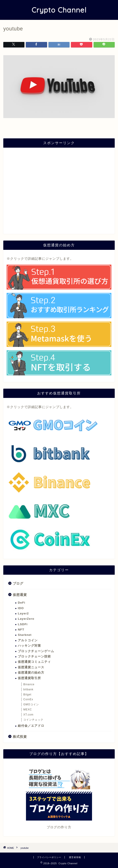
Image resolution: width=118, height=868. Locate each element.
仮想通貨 (20, 595)
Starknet (25, 635)
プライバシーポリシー (49, 857)
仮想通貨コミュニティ (34, 662)
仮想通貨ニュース (31, 667)
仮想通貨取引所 (29, 678)
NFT (21, 630)
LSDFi (23, 624)
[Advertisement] (59, 193)
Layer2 (23, 613)
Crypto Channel (59, 10)
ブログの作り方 (59, 827)
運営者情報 (75, 857)
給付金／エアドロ (31, 726)
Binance (29, 684)
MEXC (28, 710)
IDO (21, 608)
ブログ (18, 583)
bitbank (28, 689)
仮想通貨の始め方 (31, 673)
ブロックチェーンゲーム (36, 651)
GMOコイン (31, 704)
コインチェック (33, 720)
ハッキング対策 (29, 646)
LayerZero (26, 619)
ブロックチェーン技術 (34, 656)
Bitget (27, 695)
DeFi (21, 603)
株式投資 (20, 737)
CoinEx (28, 699)
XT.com (28, 715)
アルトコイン (28, 640)
